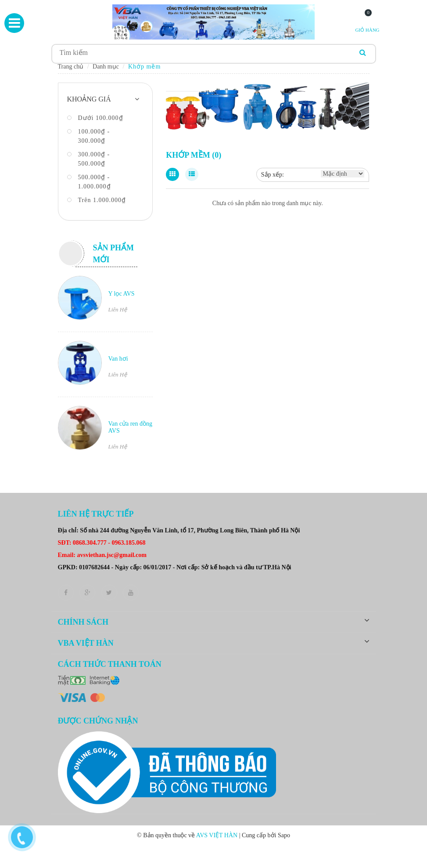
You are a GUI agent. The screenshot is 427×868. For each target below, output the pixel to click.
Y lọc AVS (122, 296)
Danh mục (106, 69)
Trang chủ (71, 69)
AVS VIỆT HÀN (218, 838)
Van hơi (118, 361)
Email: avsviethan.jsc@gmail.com (102, 558)
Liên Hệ (118, 312)
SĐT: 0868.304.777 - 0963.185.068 (102, 545)
